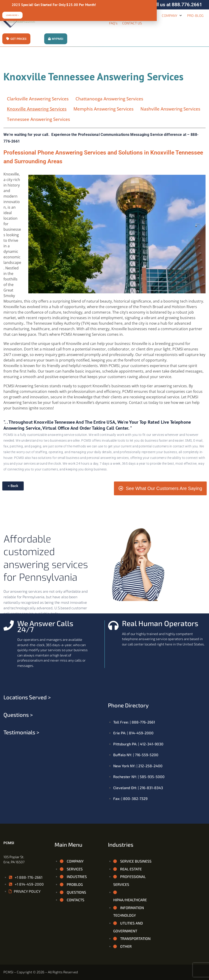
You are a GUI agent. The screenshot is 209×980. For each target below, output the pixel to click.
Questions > (18, 715)
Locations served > (27, 697)
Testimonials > (21, 732)
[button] (172, 16)
